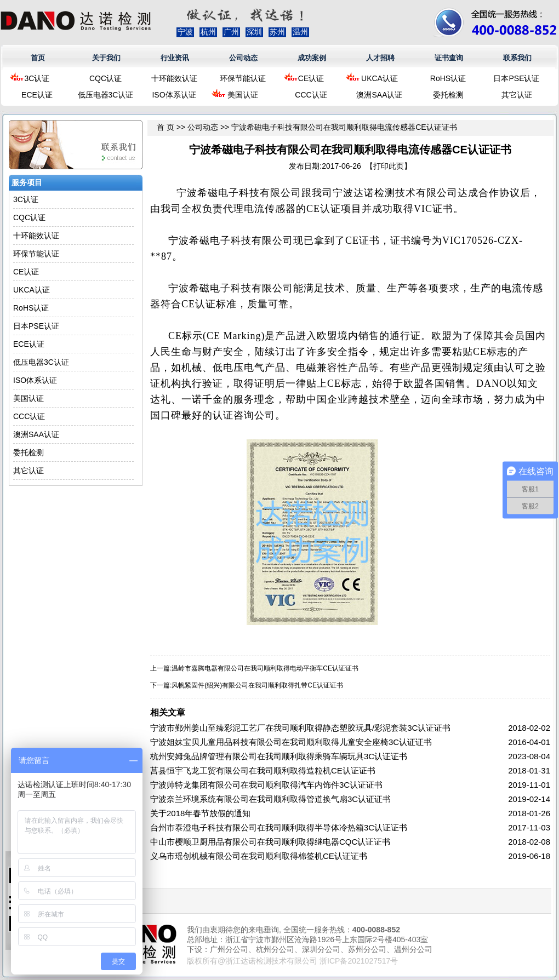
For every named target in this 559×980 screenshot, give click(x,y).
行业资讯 (175, 58)
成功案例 (312, 58)
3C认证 (37, 78)
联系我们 (517, 58)
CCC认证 (311, 95)
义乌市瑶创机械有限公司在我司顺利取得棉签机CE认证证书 (259, 856)
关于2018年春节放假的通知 (200, 813)
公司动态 (243, 58)
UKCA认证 (380, 78)
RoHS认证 (448, 78)
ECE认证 (37, 95)
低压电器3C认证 (106, 95)
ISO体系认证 (174, 95)
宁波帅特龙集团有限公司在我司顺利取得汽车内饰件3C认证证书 (266, 785)
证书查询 (449, 58)
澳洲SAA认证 (379, 95)
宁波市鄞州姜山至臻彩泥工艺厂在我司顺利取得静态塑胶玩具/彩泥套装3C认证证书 (300, 728)
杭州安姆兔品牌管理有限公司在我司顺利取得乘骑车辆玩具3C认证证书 (279, 756)
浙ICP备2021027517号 (359, 961)
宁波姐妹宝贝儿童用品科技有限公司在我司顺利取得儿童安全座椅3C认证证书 (291, 742)
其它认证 (517, 95)
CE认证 (311, 78)
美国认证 (243, 95)
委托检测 (448, 95)
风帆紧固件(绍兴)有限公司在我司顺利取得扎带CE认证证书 (257, 685)
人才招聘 (380, 58)
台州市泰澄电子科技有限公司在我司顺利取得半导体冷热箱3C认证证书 (279, 827)
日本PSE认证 (516, 78)
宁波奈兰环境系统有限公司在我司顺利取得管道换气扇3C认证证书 (270, 799)
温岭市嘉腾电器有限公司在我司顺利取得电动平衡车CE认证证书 (265, 668)
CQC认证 (105, 78)
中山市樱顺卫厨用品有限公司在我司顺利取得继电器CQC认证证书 (270, 842)
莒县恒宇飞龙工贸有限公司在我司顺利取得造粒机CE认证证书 (263, 770)
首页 (38, 58)
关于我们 (106, 58)
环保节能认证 (243, 78)
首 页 (166, 127)
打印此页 (389, 166)
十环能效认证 (174, 78)
